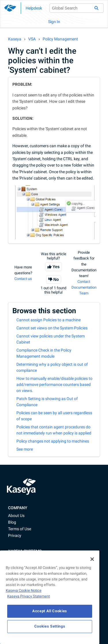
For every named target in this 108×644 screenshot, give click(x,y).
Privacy (15, 535)
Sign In (54, 22)
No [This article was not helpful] (56, 279)
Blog (12, 522)
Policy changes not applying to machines (53, 441)
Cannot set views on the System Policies (52, 328)
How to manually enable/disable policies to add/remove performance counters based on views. (54, 384)
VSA (32, 39)
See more (25, 449)
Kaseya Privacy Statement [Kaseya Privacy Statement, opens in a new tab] (29, 596)
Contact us (23, 279)
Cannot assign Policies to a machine (49, 320)
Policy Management (60, 39)
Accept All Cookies (50, 611)
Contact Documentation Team (84, 287)
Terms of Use (20, 529)
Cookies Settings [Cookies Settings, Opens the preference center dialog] (50, 626)
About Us (16, 516)
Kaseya (15, 39)
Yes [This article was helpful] (56, 267)
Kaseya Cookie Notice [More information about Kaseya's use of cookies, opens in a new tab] (24, 590)
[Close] (92, 559)
